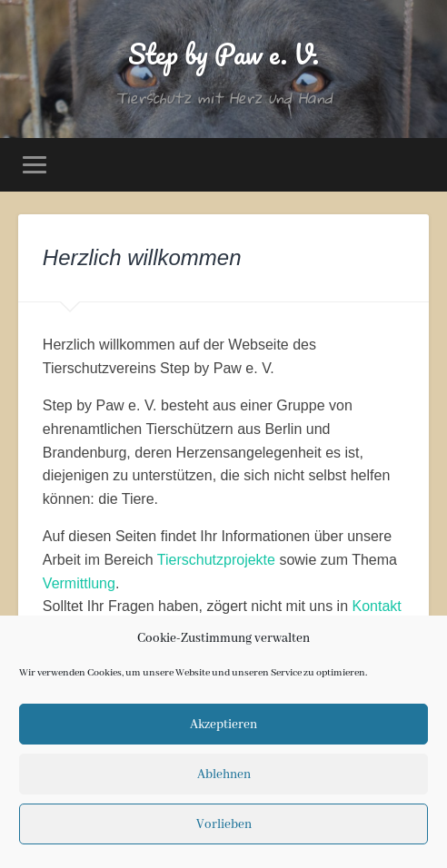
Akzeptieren (223, 725)
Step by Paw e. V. (223, 54)
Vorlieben (224, 824)
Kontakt (376, 606)
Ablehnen (224, 774)
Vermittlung (79, 583)
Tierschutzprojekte (216, 560)
